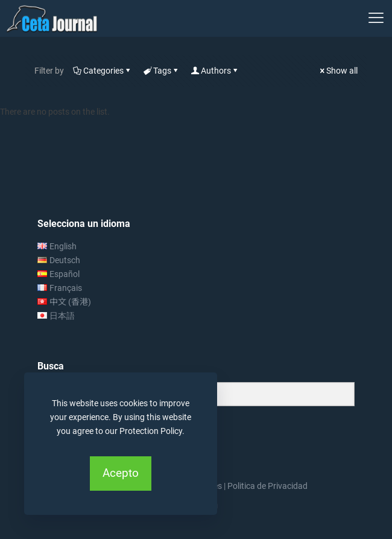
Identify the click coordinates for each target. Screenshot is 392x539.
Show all (338, 71)
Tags (161, 71)
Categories (103, 71)
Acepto (121, 473)
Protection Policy (151, 431)
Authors (215, 71)
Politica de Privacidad (267, 486)
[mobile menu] (376, 18)
